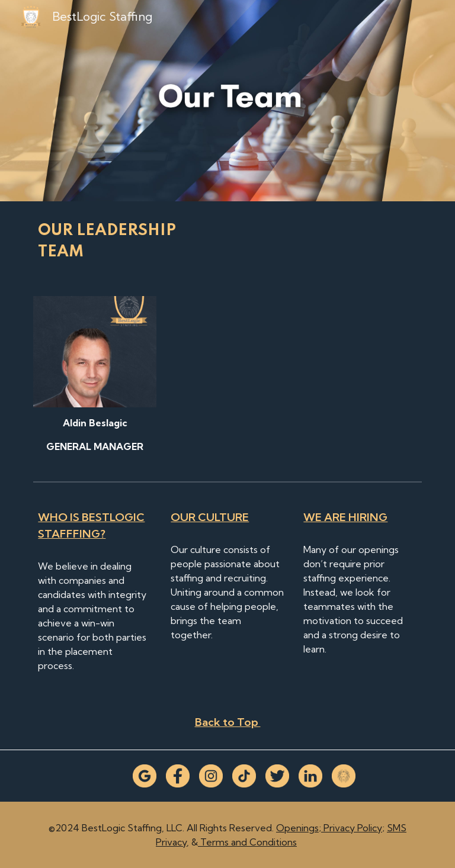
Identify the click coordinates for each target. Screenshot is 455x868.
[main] (128, 242)
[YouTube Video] (294, 368)
